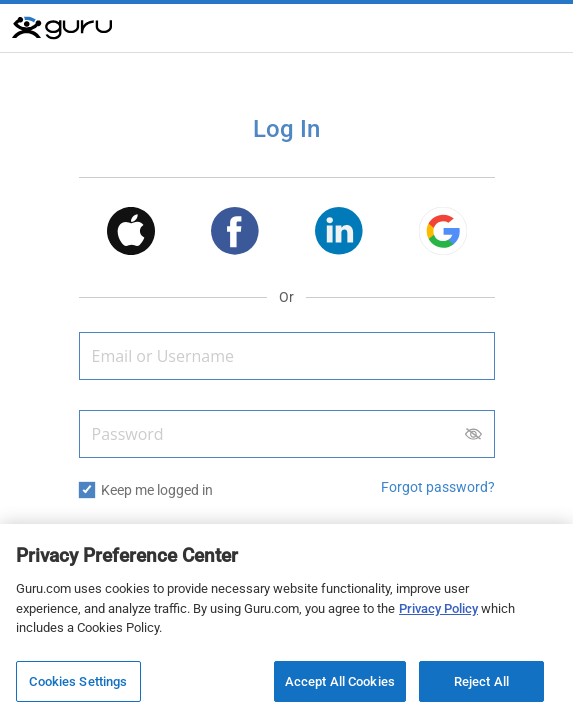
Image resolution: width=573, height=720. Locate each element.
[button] (131, 234)
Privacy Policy (438, 611)
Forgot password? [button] (438, 487)
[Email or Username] (287, 356)
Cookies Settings (78, 684)
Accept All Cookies (340, 684)
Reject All (481, 684)
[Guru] (62, 28)
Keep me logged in (157, 490)
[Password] (287, 434)
